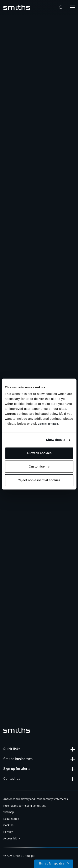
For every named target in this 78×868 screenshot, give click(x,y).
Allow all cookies (39, 453)
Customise (39, 466)
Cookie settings (48, 424)
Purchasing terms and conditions (25, 806)
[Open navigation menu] (72, 7)
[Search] (61, 8)
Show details (56, 440)
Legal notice (11, 819)
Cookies (8, 825)
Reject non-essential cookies (39, 480)
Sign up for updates (54, 864)
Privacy (8, 832)
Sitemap (9, 812)
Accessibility (12, 839)
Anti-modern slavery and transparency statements (36, 799)
